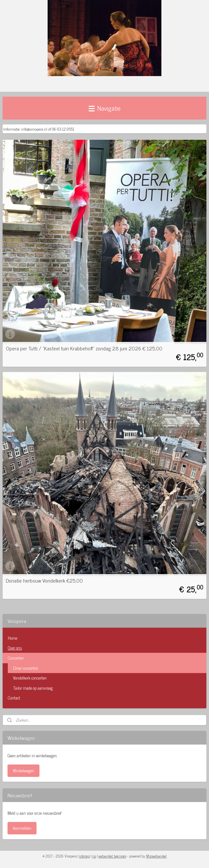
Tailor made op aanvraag (33, 688)
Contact (14, 698)
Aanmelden (22, 828)
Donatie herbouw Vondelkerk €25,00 (44, 580)
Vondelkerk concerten (30, 678)
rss (94, 856)
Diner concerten (26, 668)
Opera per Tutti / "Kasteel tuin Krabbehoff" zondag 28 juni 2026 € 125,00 (84, 348)
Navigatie (105, 108)
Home (13, 638)
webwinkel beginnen (112, 856)
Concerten (104, 658)
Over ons (15, 648)
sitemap (85, 856)
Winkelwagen (23, 771)
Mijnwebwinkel (156, 856)
